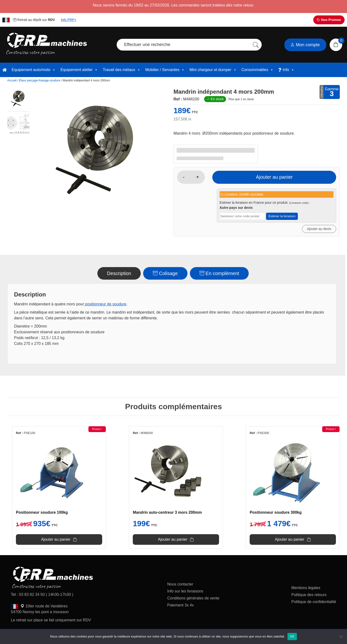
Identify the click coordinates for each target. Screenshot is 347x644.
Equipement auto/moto (34, 70)
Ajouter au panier (276, 177)
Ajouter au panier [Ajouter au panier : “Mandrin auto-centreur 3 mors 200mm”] (173, 540)
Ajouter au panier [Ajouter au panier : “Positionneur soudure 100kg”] (47, 540)
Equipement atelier (79, 70)
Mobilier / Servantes (165, 70)
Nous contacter (180, 585)
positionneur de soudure (105, 304)
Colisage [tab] (165, 273)
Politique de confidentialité (314, 603)
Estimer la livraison (282, 216)
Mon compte (305, 45)
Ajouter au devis (319, 229)
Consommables (257, 70)
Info (289, 70)
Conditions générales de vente (193, 599)
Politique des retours (309, 596)
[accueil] (5, 70)
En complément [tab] (219, 273)
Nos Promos (329, 20)
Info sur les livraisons (185, 592)
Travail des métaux (122, 70)
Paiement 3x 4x (180, 606)
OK (292, 636)
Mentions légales (306, 589)
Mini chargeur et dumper (213, 70)
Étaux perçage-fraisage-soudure (40, 80)
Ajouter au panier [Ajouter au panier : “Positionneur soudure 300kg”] (299, 540)
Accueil (12, 80)
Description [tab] (119, 273)
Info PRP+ (69, 20)
